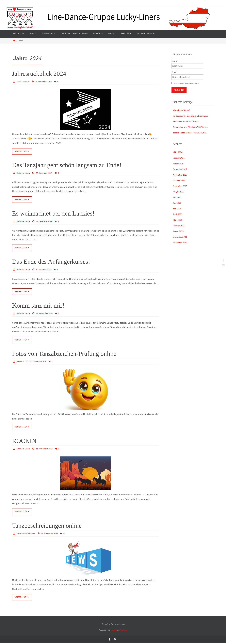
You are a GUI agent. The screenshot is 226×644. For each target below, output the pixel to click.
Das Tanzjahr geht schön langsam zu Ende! (67, 165)
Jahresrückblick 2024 (39, 74)
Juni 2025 (178, 203)
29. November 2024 (46, 314)
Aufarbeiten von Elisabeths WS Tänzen (192, 127)
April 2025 (178, 214)
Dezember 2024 (181, 237)
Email (174, 72)
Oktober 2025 (180, 180)
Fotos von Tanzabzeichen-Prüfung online (64, 355)
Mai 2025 (178, 209)
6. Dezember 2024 (46, 270)
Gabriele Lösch (24, 173)
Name (174, 61)
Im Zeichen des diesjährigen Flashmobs (192, 116)
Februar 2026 (179, 158)
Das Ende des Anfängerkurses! (51, 262)
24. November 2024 (40, 362)
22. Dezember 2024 (46, 173)
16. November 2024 (52, 535)
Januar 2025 (179, 231)
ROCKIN (24, 442)
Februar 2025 (179, 226)
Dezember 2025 (181, 169)
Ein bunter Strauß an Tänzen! (187, 121)
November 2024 (181, 242)
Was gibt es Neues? (182, 110)
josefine (20, 362)
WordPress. (123, 631)
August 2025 (179, 192)
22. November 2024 (46, 450)
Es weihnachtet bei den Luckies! (53, 214)
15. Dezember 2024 (46, 221)
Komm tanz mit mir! (38, 306)
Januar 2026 (179, 164)
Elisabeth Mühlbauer (27, 535)
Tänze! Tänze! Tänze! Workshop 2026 (192, 133)
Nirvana (114, 631)
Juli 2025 (177, 197)
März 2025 (178, 220)
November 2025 (181, 175)
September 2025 (181, 186)
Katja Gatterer (23, 81)
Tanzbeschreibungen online (47, 527)
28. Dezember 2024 (45, 81)
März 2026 (178, 152)
